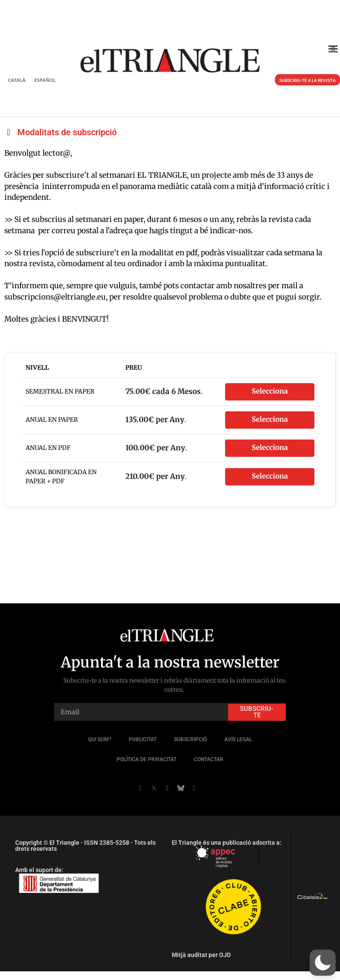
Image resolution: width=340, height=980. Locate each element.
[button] (333, 50)
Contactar (209, 759)
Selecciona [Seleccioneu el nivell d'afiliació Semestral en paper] (270, 391)
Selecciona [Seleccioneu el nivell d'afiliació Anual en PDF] (270, 448)
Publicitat (143, 739)
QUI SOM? (100, 739)
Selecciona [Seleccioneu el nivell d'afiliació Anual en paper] (270, 420)
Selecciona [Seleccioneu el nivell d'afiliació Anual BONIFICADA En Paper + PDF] (270, 476)
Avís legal (238, 739)
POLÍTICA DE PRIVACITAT (147, 759)
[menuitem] (17, 80)
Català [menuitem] (17, 80)
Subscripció (190, 739)
